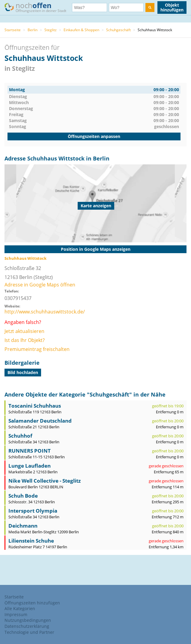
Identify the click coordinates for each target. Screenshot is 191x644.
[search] (150, 7)
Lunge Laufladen (30, 466)
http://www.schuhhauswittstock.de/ (45, 312)
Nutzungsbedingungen (28, 620)
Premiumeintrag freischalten (37, 349)
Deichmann (23, 526)
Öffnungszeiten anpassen (94, 136)
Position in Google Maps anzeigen (96, 249)
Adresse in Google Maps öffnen (40, 285)
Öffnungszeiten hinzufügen (32, 603)
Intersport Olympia (33, 511)
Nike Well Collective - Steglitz (45, 481)
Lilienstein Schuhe (31, 541)
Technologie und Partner (29, 632)
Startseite (13, 30)
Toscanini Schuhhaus (35, 406)
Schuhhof (20, 436)
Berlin (33, 30)
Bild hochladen (23, 372)
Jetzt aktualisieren (24, 331)
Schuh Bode (23, 496)
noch (38, 7)
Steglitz (51, 30)
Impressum (16, 614)
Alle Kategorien (20, 608)
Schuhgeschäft (118, 30)
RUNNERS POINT (30, 451)
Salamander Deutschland (40, 421)
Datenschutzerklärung (27, 626)
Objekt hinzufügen (172, 7)
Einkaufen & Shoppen (81, 30)
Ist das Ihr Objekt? (25, 340)
